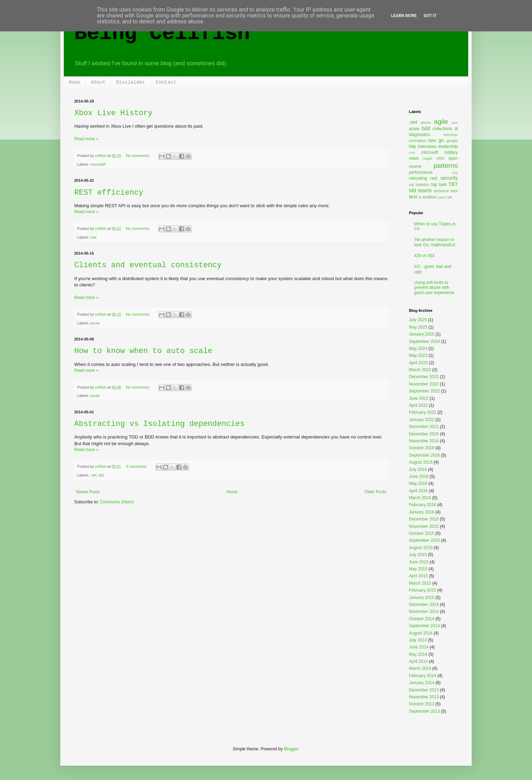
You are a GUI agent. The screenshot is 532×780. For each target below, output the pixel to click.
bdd (426, 128)
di (456, 129)
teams (425, 190)
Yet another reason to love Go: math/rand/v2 (435, 242)
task (443, 185)
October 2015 (422, 533)
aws (455, 123)
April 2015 (418, 576)
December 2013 (424, 690)
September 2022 (424, 391)
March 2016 (420, 498)
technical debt (446, 191)
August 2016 (421, 462)
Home (75, 82)
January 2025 (422, 334)
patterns (446, 166)
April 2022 (418, 405)
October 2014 (422, 619)
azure (95, 323)
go (441, 140)
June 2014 (419, 647)
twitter (442, 197)
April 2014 (418, 661)
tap (434, 185)
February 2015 (423, 590)
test (413, 197)
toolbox (430, 197)
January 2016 (422, 512)
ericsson (451, 135)
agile (441, 122)
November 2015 (424, 526)
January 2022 (422, 420)
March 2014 (420, 668)
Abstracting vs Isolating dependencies (159, 424)
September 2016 (424, 455)
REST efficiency (109, 193)
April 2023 (418, 363)
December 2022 (424, 377)
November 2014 (424, 612)
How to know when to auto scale (143, 351)
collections (442, 129)
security (449, 178)
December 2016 (424, 434)
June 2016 (419, 477)
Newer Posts (88, 492)
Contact (166, 82)
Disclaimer (131, 82)
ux (450, 197)
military (451, 152)
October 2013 (422, 704)
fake (432, 141)
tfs (420, 197)
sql (411, 185)
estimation (417, 141)
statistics (422, 185)
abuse (426, 122)
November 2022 (424, 384)
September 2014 (424, 626)
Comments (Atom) (117, 502)
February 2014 (423, 676)
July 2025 (418, 320)
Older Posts (375, 492)
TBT (453, 184)
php (455, 172)
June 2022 (419, 398)
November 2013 (424, 697)
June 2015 (419, 562)
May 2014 (418, 654)
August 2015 (421, 548)
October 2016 (422, 448)
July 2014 (418, 640)
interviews (427, 147)
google (452, 141)
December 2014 (424, 605)
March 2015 (420, 583)
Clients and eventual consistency (148, 265)
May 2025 (418, 327)
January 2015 (422, 598)
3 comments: (137, 466)
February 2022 (423, 412)
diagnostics (419, 135)
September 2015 (424, 540)
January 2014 (422, 683)
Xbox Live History (113, 113)
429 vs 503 (424, 256)
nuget (428, 158)
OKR (440, 158)
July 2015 (418, 555)
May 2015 (418, 569)
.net (93, 475)
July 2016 (418, 470)
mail (412, 153)
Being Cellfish (162, 33)
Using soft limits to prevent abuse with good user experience (434, 288)
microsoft (98, 164)
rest (93, 237)
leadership (448, 147)
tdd (101, 475)
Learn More (404, 16)
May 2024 (418, 348)
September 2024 (424, 342)
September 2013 (424, 711)
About (98, 82)
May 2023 (418, 355)
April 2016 (418, 491)
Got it (430, 16)
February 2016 (423, 505)
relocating (418, 178)
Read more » (86, 139)
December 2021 (424, 427)
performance (421, 172)
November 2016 (424, 441)
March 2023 (420, 370)
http (412, 147)
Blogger (291, 749)
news (414, 158)
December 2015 (424, 519)
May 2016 (418, 483)
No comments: (139, 156)
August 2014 (421, 633)
